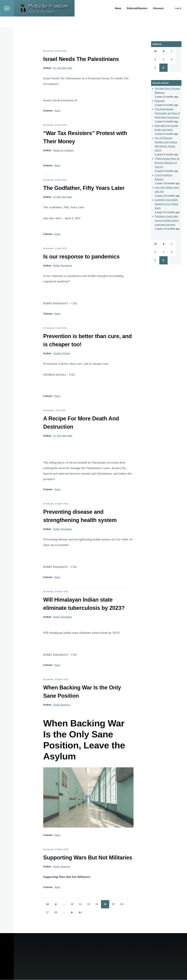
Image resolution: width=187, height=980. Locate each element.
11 (82, 905)
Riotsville (160, 101)
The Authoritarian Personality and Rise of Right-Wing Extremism (167, 113)
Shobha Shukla (62, 354)
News (57, 111)
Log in (178, 19)
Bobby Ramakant (63, 266)
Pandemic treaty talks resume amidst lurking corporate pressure (167, 221)
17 (49, 914)
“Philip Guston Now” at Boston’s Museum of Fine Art (167, 163)
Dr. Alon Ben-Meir (63, 68)
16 (123, 905)
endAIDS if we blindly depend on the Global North (166, 204)
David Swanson (62, 705)
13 (98, 905)
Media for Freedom (64, 151)
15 (115, 905)
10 (73, 905)
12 (90, 905)
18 (57, 914)
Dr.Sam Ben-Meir (63, 197)
